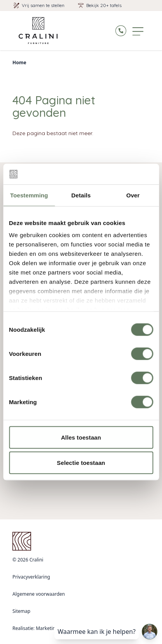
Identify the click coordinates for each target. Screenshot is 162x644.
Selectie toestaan (81, 463)
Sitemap (21, 611)
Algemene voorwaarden (39, 594)
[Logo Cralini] (38, 31)
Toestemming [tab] (29, 195)
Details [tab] (81, 195)
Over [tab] (133, 195)
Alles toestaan (81, 437)
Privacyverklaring (31, 577)
